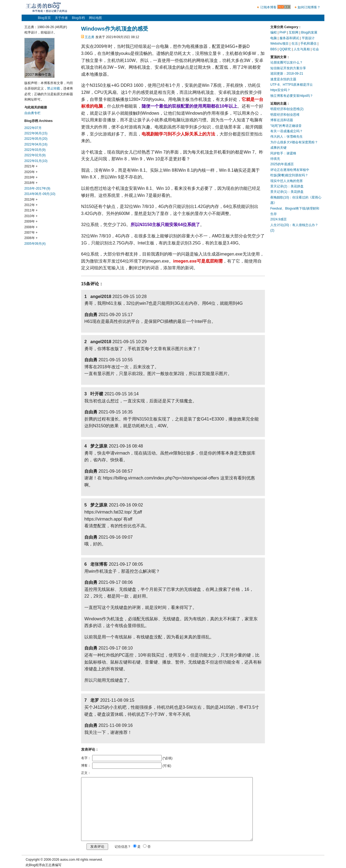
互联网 (294, 32)
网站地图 (95, 18)
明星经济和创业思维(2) (287, 109)
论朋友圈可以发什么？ (287, 62)
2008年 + (31, 227)
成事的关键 (278, 148)
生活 (295, 44)
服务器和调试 (289, 38)
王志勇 (89, 37)
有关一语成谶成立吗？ (287, 131)
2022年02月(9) (35, 155)
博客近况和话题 (282, 120)
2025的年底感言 (282, 164)
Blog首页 (44, 18)
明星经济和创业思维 (285, 115)
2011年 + (31, 210)
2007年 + (31, 233)
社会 (316, 49)
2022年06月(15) (36, 133)
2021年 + (31, 166)
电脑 (274, 38)
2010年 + (31, 216)
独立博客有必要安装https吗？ (292, 96)
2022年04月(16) (36, 144)
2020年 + (31, 172)
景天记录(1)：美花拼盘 (287, 192)
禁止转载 (54, 88)
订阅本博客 (268, 7)
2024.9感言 (279, 219)
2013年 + (31, 200)
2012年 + (31, 205)
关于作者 (61, 18)
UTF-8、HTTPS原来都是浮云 (292, 85)
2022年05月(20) (36, 139)
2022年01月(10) (36, 161)
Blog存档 (78, 18)
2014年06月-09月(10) (40, 194)
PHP (283, 32)
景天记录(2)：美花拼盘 (287, 186)
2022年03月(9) (35, 150)
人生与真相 (302, 49)
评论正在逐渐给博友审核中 (290, 170)
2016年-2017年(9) (37, 188)
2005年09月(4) (35, 244)
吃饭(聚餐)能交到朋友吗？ (289, 175)
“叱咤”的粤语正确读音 (286, 126)
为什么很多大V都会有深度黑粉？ (294, 142)
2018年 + (31, 183)
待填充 (275, 159)
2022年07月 (33, 128)
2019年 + (31, 177)
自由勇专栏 (32, 113)
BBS (274, 49)
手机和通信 (308, 44)
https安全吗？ (280, 90)
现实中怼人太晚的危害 (287, 181)
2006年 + (31, 238)
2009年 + (31, 221)
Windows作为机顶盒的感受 (115, 29)
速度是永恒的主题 (283, 79)
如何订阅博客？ (309, 7)
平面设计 (308, 38)
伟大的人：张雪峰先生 (287, 137)
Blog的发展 (309, 32)
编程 (274, 32)
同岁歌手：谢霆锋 (283, 153)
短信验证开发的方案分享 (288, 68)
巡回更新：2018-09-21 (287, 74)
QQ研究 (285, 49)
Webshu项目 (280, 44)
